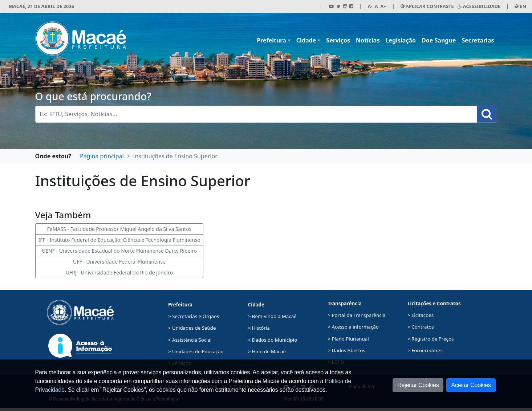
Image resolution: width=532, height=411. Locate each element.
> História (259, 328)
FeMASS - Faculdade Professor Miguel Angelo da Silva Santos (119, 229)
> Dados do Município (273, 340)
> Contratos (421, 327)
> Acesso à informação (353, 327)
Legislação (401, 40)
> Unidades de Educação (196, 351)
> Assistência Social (190, 340)
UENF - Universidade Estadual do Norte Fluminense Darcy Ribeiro (119, 251)
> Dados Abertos (346, 350)
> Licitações (421, 315)
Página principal (102, 156)
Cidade (306, 40)
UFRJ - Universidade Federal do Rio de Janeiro (119, 272)
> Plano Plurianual (348, 339)
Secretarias (478, 40)
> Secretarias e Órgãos (194, 316)
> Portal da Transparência (356, 315)
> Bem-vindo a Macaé (272, 316)
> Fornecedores (425, 350)
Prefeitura (271, 40)
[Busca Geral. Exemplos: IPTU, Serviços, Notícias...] (256, 114)
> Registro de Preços (431, 339)
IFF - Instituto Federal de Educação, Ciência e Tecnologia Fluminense (119, 240)
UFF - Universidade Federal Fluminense (119, 262)
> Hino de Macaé (267, 351)
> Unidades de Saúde (192, 328)
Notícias (368, 40)
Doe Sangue (439, 40)
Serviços (338, 40)
